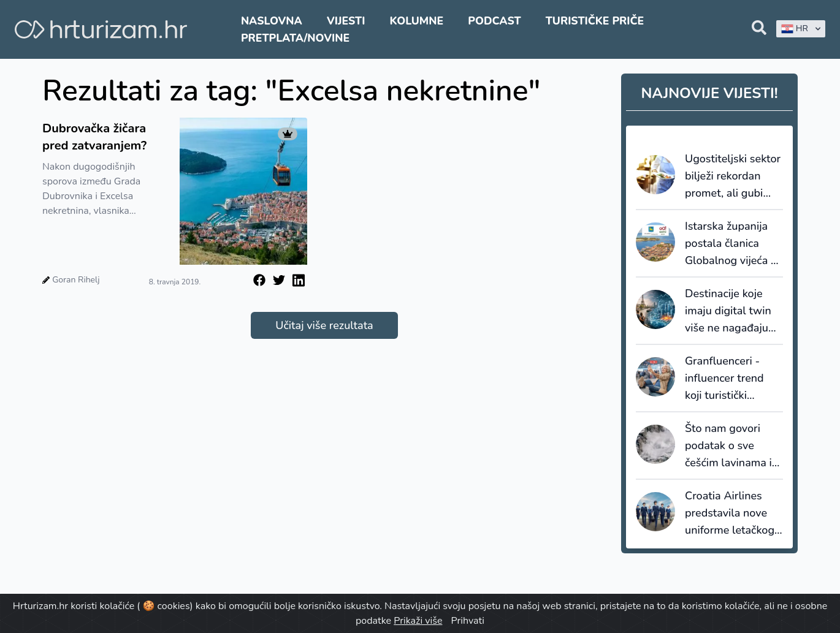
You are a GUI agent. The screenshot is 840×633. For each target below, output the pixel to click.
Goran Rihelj (76, 280)
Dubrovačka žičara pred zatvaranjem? (94, 137)
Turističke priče (595, 21)
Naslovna (272, 21)
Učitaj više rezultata (324, 325)
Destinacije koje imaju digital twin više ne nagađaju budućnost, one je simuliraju (729, 311)
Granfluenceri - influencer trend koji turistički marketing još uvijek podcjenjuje (729, 379)
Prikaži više (418, 621)
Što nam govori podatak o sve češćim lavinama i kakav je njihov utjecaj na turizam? (731, 446)
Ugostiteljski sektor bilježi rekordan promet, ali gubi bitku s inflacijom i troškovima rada (733, 176)
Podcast (494, 21)
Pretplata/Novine (295, 38)
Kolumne (417, 21)
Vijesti (346, 21)
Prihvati (468, 621)
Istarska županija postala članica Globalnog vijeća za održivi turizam (733, 244)
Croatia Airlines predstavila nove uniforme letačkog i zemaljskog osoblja (732, 514)
